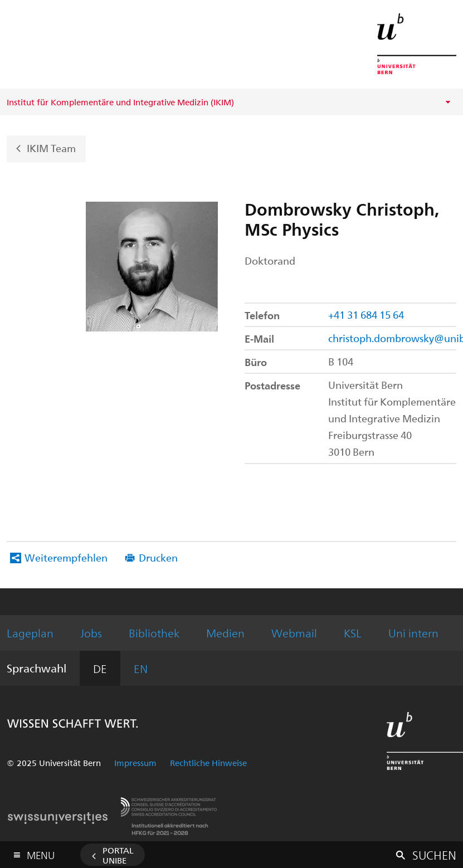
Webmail (294, 633)
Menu (41, 853)
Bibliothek (154, 633)
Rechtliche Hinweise (208, 763)
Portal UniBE (118, 855)
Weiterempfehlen (66, 557)
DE (100, 668)
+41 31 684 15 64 (366, 314)
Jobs (91, 633)
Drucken (158, 557)
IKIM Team (51, 147)
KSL (353, 633)
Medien (225, 633)
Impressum (135, 763)
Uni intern (413, 633)
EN (141, 668)
